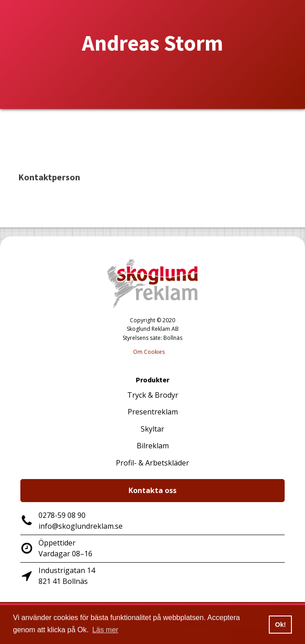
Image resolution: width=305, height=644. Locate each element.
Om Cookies (149, 352)
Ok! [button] (281, 625)
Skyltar (152, 429)
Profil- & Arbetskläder (152, 463)
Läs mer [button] (105, 630)
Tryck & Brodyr (153, 395)
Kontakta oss (152, 490)
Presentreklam (153, 412)
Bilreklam (153, 446)
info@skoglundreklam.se (81, 526)
